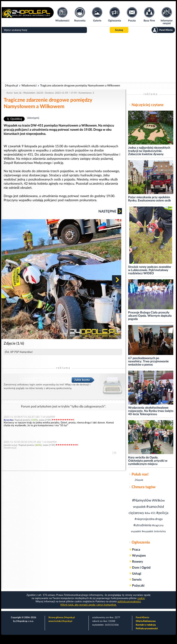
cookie (141, 598)
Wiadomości (29, 86)
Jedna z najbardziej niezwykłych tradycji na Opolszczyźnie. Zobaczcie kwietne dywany (149, 151)
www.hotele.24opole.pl (60, 621)
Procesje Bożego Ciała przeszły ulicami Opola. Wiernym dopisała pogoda (150, 316)
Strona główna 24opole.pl (62, 617)
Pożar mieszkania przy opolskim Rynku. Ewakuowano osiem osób (149, 199)
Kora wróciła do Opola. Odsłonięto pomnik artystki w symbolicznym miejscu (148, 461)
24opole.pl (11, 86)
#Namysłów (142, 500)
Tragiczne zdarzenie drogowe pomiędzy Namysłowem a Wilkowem (80, 86)
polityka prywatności (129, 601)
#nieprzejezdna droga (149, 519)
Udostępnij (33, 118)
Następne (110, 211)
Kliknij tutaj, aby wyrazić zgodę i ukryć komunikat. (88, 605)
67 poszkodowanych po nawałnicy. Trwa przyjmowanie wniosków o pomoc (148, 362)
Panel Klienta (142, 617)
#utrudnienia (142, 525)
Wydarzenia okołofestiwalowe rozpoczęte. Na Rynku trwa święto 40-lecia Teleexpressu (151, 411)
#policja (162, 513)
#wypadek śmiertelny (154, 531)
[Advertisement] (88, 58)
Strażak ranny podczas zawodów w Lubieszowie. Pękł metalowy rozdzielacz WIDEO (150, 270)
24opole (139, 480)
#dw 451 (150, 513)
